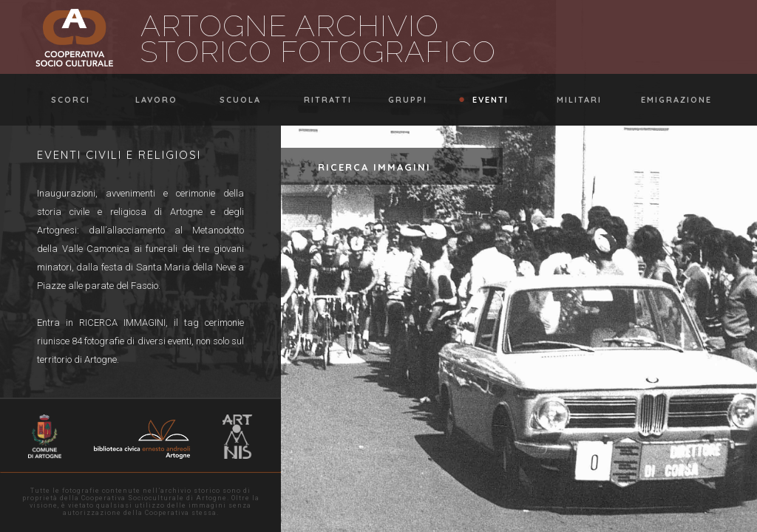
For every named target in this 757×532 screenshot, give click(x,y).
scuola (233, 100)
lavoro (149, 100)
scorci (64, 100)
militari (572, 100)
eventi (483, 100)
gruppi (401, 100)
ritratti (321, 100)
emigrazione (669, 100)
